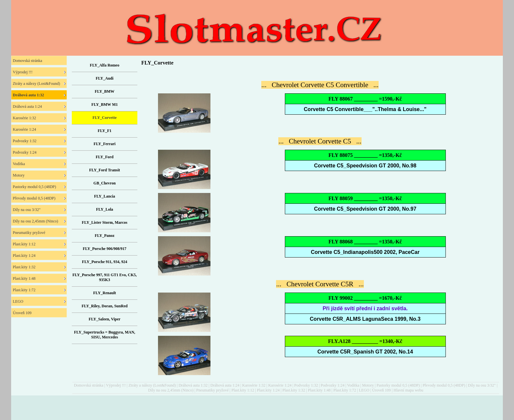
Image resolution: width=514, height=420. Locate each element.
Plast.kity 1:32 (294, 390)
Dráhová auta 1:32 (193, 385)
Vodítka (353, 385)
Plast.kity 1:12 (243, 390)
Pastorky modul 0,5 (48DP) (398, 385)
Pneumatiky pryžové (213, 390)
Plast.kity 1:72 (345, 390)
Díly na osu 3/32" (482, 385)
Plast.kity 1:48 (319, 390)
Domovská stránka (89, 385)
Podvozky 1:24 (332, 385)
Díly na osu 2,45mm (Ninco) (171, 390)
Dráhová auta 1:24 (225, 385)
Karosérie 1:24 (280, 385)
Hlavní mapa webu (409, 390)
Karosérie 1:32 (254, 385)
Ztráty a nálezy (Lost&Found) (152, 385)
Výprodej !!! (116, 385)
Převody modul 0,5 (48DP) (444, 385)
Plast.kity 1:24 (268, 390)
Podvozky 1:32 (306, 385)
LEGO (364, 390)
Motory (368, 385)
